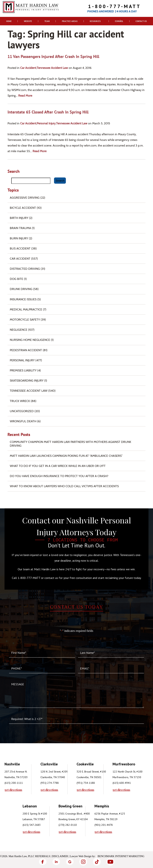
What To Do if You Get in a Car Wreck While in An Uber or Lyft (58, 466)
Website (28, 21)
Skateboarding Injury (27, 381)
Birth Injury (19, 218)
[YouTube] (110, 862)
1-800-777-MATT (114, 6)
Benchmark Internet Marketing (121, 856)
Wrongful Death (23, 421)
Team (47, 21)
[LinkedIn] (56, 862)
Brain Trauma (20, 228)
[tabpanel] (22, 776)
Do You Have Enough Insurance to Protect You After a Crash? (59, 476)
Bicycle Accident (23, 208)
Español (119, 21)
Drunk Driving (21, 289)
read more (25, 96)
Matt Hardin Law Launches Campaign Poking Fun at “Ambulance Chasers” (66, 456)
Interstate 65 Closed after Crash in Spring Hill (48, 112)
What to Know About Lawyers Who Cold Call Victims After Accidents (64, 486)
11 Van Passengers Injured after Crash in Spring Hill (53, 56)
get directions (13, 790)
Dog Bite (16, 279)
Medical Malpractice (26, 309)
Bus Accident (20, 248)
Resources (95, 21)
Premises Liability (23, 370)
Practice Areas (70, 21)
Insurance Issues (23, 299)
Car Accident (28, 68)
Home (9, 21)
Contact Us (141, 21)
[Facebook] (43, 862)
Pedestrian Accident (26, 350)
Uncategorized (22, 411)
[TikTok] (97, 862)
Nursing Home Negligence (30, 340)
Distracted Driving (25, 269)
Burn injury (19, 238)
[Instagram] (83, 862)
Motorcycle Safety (25, 320)
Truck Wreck (20, 401)
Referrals (43, 856)
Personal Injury (46, 123)
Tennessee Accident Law (52, 68)
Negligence (19, 330)
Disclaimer (60, 856)
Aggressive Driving (25, 198)
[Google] (70, 862)
